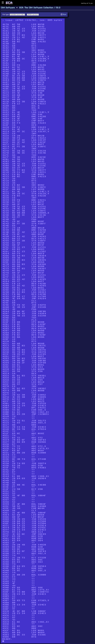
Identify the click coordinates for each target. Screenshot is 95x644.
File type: (6, 14)
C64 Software (8, 8)
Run (64, 14)
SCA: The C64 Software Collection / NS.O (40, 8)
